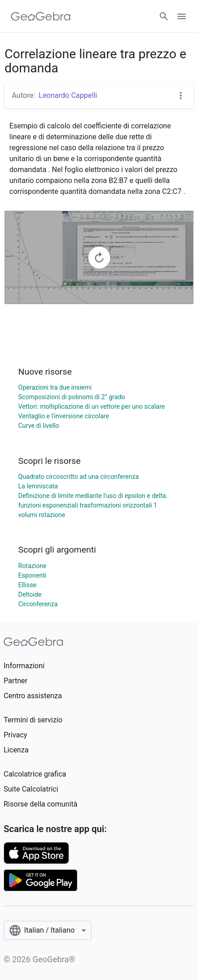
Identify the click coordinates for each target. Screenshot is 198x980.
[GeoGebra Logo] (41, 16)
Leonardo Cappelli (68, 95)
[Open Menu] (182, 16)
